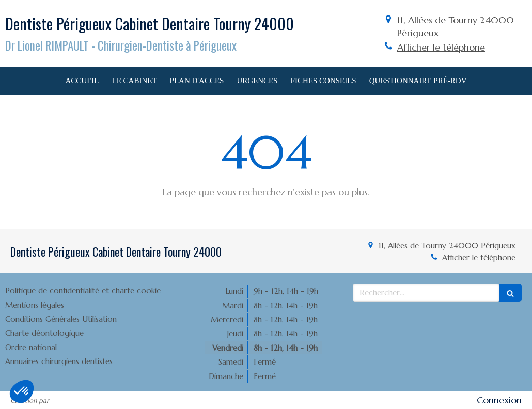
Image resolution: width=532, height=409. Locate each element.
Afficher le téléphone (441, 47)
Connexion (499, 400)
